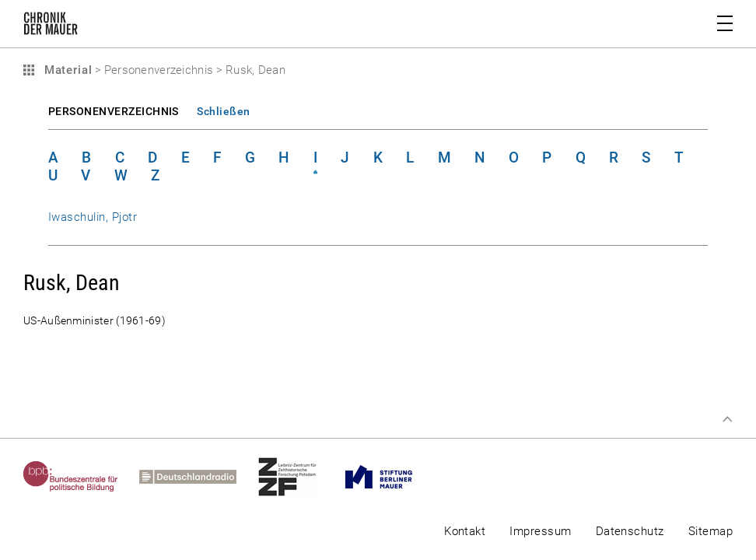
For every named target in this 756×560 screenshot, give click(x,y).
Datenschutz (630, 531)
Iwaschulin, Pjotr (93, 217)
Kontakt (465, 531)
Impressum (540, 531)
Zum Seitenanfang (727, 419)
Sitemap (710, 531)
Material (66, 70)
